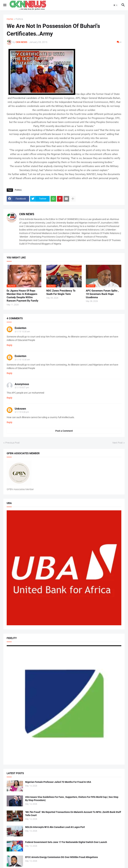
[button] (5, 5)
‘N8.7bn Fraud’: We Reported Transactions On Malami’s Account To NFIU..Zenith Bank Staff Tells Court (73, 814)
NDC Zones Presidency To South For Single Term (61, 292)
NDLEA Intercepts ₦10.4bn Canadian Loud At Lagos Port (55, 827)
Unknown (20, 409)
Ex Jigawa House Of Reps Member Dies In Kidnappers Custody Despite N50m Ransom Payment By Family (22, 296)
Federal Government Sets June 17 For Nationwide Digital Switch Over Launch (66, 842)
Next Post (118, 443)
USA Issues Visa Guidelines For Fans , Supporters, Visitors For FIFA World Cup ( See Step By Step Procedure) (72, 799)
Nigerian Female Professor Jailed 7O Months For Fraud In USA (58, 782)
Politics (19, 19)
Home (10, 19)
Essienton (20, 328)
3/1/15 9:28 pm (22, 412)
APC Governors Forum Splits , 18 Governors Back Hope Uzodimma (102, 294)
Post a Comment (64, 431)
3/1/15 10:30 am (22, 332)
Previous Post (12, 443)
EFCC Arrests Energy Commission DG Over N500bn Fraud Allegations (61, 857)
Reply (9, 345)
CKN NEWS (27, 214)
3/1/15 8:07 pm (22, 388)
